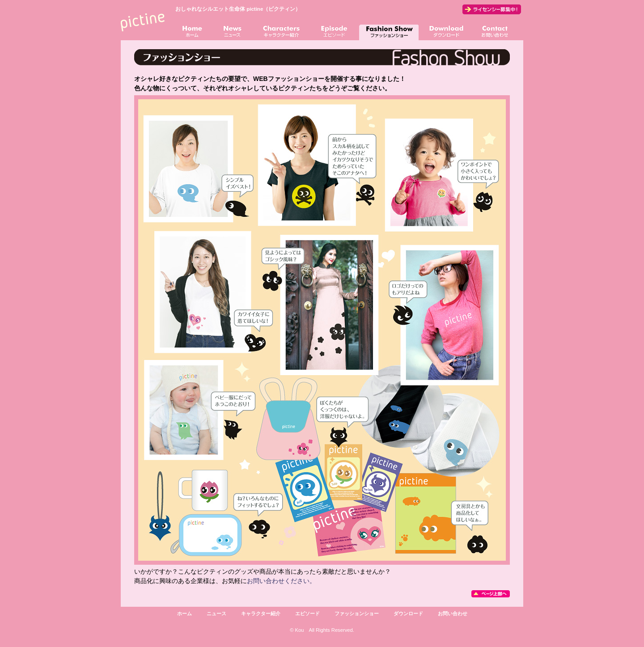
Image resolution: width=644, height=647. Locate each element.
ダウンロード (408, 613)
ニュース (216, 613)
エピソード (307, 613)
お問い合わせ (453, 613)
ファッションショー (357, 613)
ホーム (184, 613)
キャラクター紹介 (261, 613)
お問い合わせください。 (281, 581)
